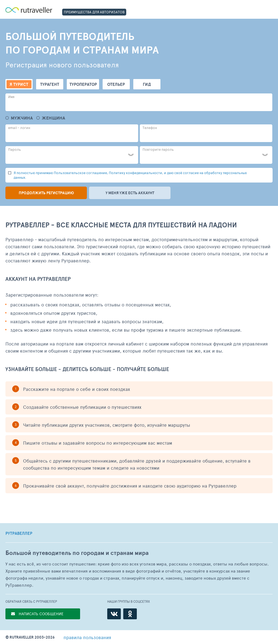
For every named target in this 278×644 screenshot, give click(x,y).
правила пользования (87, 637)
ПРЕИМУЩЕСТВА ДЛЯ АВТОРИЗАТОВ (94, 12)
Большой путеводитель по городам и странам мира (77, 553)
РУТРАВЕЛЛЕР (19, 533)
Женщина (53, 118)
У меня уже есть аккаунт (130, 193)
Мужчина (22, 118)
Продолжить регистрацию (46, 193)
